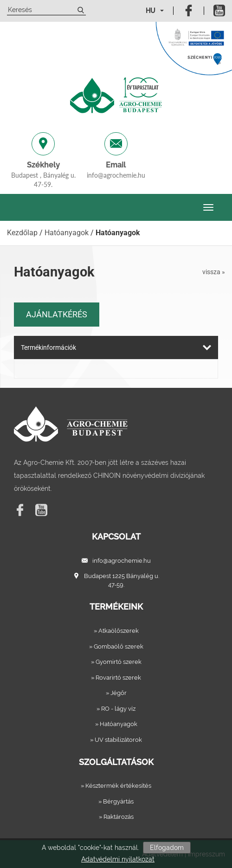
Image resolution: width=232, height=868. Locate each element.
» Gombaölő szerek (116, 646)
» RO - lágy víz (116, 709)
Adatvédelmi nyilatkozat (118, 859)
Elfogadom (167, 848)
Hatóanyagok (67, 233)
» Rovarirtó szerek (116, 678)
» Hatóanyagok (116, 724)
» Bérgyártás (116, 801)
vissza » (214, 272)
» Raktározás (116, 817)
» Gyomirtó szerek (116, 662)
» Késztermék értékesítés (116, 786)
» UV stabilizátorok (116, 740)
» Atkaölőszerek (116, 631)
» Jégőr (116, 693)
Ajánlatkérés (57, 314)
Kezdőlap (22, 233)
